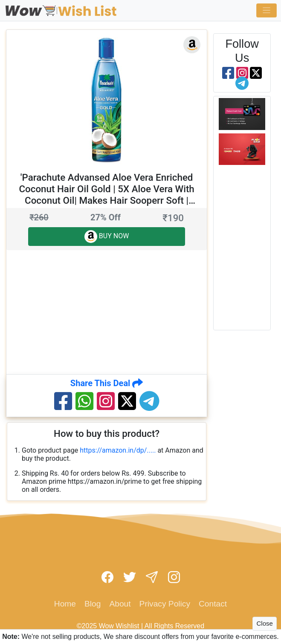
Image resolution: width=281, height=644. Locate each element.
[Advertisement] (144, 312)
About (120, 604)
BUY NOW (107, 237)
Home (65, 604)
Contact (213, 604)
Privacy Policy (165, 604)
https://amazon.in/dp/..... (118, 450)
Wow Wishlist (119, 626)
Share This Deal (107, 383)
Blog (93, 604)
